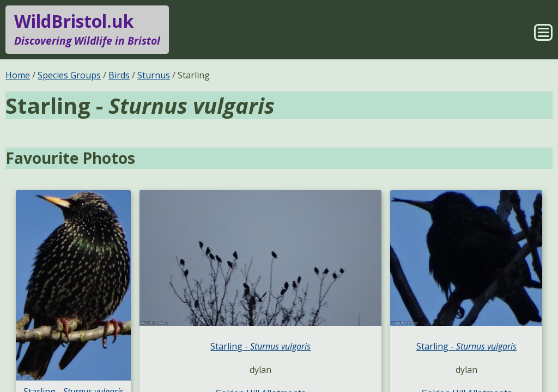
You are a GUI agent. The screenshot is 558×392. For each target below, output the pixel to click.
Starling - (260, 346)
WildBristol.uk (87, 29)
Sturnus (154, 75)
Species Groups (69, 75)
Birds (119, 75)
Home (18, 75)
